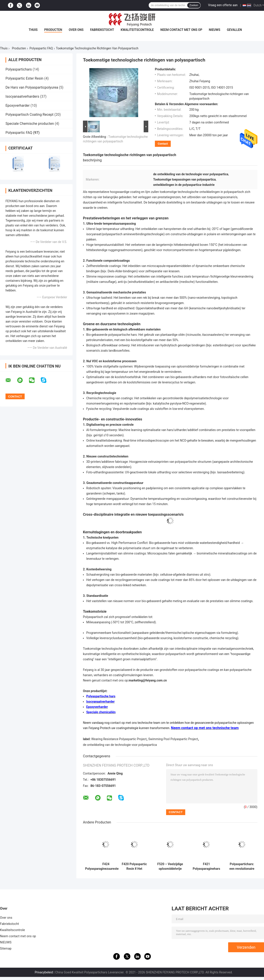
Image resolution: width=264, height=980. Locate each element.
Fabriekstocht (102, 30)
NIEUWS (214, 30)
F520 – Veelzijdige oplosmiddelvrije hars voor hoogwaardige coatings (170, 866)
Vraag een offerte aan (223, 5)
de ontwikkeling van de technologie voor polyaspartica (120, 745)
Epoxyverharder (18, 105)
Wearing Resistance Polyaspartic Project (119, 739)
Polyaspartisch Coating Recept (29, 115)
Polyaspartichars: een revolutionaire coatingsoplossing (242, 866)
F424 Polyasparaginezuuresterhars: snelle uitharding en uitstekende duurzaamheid (106, 866)
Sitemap (6, 948)
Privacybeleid (44, 972)
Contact (163, 144)
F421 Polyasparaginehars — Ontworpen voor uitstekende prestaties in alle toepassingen (206, 866)
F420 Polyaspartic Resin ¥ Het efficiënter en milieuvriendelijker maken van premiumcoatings (134, 866)
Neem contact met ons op (181, 30)
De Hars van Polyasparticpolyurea (32, 87)
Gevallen (234, 30)
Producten (53, 30)
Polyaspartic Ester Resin (24, 78)
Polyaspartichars (19, 69)
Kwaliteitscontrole (137, 30)
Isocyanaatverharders (22, 96)
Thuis (33, 30)
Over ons (76, 30)
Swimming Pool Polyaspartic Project (173, 739)
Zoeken (194, 5)
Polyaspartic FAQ (41, 48)
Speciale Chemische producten (30, 124)
